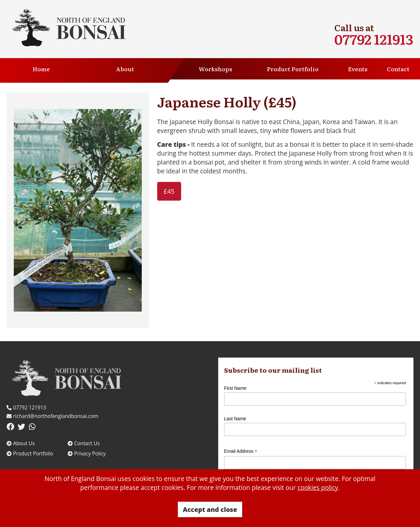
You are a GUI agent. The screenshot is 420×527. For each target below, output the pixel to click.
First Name (235, 388)
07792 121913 (374, 39)
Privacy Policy (87, 454)
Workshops (215, 69)
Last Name (235, 419)
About (125, 69)
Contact (398, 69)
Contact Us (84, 443)
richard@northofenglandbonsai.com (52, 416)
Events (358, 69)
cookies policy (318, 487)
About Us (21, 443)
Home (41, 69)
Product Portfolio (293, 69)
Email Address (241, 451)
